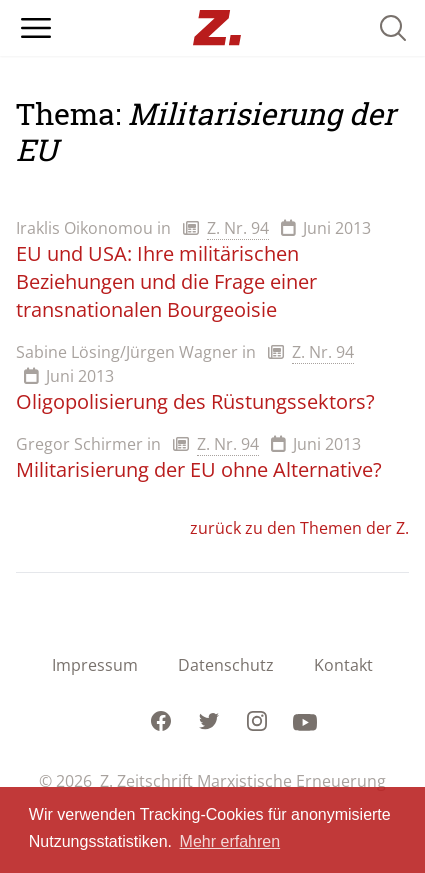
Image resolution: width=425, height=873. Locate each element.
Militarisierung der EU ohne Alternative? (199, 469)
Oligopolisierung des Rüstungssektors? (195, 401)
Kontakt (343, 665)
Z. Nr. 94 (238, 228)
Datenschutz (226, 665)
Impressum (95, 665)
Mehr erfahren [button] (230, 841)
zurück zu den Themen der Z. (299, 528)
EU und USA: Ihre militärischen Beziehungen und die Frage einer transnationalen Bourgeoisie (166, 281)
